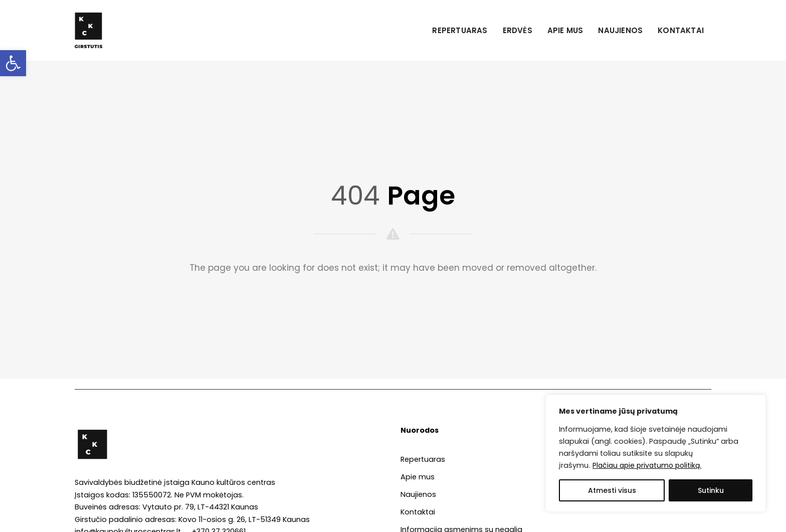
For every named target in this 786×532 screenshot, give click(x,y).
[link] (13, 63)
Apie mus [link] (565, 30)
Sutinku (711, 490)
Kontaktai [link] (681, 30)
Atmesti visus (612, 490)
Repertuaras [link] (460, 30)
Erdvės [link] (518, 30)
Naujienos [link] (620, 30)
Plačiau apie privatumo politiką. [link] (647, 465)
